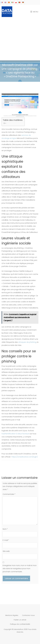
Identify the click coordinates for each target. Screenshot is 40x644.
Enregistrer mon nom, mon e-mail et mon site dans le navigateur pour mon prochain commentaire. (20, 570)
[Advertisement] (20, 40)
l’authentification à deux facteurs (15, 435)
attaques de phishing (27, 343)
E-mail (6, 541)
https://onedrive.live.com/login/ (25, 458)
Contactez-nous (28, 615)
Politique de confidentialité (20, 624)
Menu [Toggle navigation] (34, 12)
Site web (6, 552)
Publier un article (20, 620)
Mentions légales (12, 615)
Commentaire (9, 495)
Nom (5, 530)
